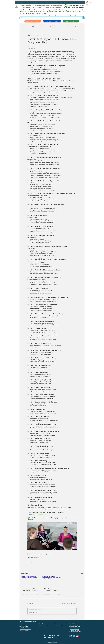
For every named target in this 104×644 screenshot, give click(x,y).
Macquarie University (74, 628)
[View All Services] (71, 21)
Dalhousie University (43, 625)
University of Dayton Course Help (35, 557)
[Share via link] (38, 562)
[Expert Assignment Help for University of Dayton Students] (30, 581)
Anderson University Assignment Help (68, 26)
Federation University (74, 629)
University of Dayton (24, 628)
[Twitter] (74, 636)
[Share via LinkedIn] (35, 562)
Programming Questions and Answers (35, 26)
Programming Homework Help (52, 26)
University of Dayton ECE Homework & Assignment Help (40, 554)
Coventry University (59, 625)
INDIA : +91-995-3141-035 (76, 5)
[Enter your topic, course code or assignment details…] (50, 18)
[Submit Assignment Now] (33, 21)
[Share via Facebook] (28, 562)
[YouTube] (77, 636)
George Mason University (25, 629)
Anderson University (24, 626)
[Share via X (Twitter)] (31, 562)
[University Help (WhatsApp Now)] (52, 21)
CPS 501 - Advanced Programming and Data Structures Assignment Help (51, 590)
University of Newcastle (75, 626)
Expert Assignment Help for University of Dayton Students (30, 590)
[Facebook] (71, 636)
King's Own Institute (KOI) (75, 632)
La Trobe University (74, 625)
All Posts (23, 26)
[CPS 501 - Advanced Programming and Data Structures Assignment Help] (52, 581)
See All (82, 573)
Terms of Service (50, 643)
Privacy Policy (55, 643)
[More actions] (76, 35)
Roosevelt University (24, 630)
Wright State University (25, 625)
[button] (87, 4)
